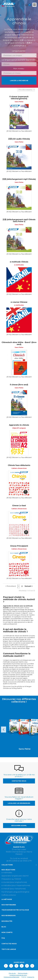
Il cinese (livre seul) (19, 385)
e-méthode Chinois (19, 262)
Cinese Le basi (19, 506)
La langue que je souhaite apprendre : (19, 60)
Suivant (29, 586)
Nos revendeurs (9, 916)
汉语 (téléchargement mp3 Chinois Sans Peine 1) (19, 221)
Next (34, 730)
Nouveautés (7, 921)
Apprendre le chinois (19, 425)
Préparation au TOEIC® (11, 879)
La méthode (7, 899)
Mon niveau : (19, 69)
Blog (4, 927)
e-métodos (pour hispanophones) (16, 885)
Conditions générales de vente (18, 975)
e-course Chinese (19, 302)
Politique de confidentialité (12, 977)
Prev (4, 730)
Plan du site (12, 973)
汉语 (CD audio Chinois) (19, 139)
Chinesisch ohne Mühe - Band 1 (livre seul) (19, 343)
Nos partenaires (9, 905)
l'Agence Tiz (31, 977)
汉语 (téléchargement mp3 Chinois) (19, 179)
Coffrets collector (9, 895)
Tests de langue (9, 949)
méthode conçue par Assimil (13, 662)
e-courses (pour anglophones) (14, 882)
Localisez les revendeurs (19, 803)
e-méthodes (7, 873)
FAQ (3, 938)
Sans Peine (19, 749)
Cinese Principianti (19, 546)
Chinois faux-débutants (19, 465)
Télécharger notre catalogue (15, 910)
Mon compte (7, 932)
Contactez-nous (19, 781)
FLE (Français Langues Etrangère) (15, 892)
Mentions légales (23, 973)
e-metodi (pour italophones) (14, 889)
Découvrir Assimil (19, 826)
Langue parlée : (19, 51)
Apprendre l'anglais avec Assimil (15, 876)
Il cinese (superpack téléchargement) (19, 98)
